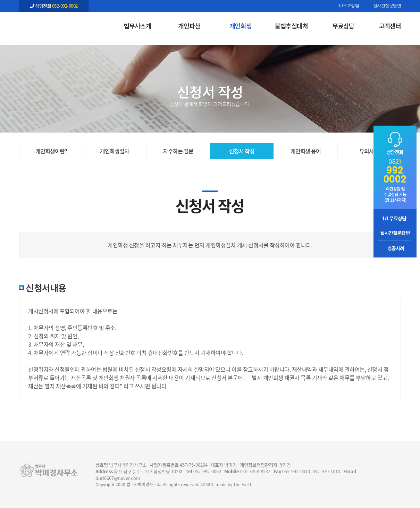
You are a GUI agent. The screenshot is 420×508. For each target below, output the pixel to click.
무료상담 (343, 26)
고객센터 (390, 26)
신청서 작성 (242, 151)
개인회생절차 (115, 151)
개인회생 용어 (306, 151)
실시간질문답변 (387, 6)
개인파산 (189, 26)
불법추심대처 (291, 26)
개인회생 (241, 26)
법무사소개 (137, 26)
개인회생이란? (51, 151)
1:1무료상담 (349, 6)
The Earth (243, 484)
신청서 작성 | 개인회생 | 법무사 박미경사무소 (54, 25)
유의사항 (369, 151)
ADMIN (207, 484)
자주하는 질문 (178, 151)
